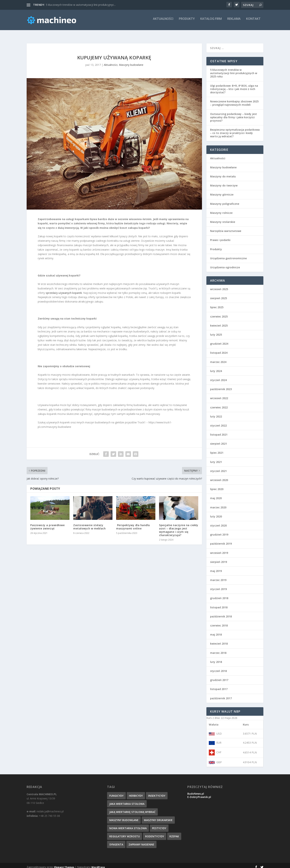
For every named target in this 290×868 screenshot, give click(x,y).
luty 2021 (216, 459)
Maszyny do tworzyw (224, 182)
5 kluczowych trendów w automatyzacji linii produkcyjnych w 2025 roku (234, 70)
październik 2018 (221, 613)
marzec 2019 (218, 577)
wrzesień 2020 (219, 477)
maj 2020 (216, 495)
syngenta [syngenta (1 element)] (116, 841)
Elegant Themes (64, 864)
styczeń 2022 (218, 422)
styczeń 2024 (218, 377)
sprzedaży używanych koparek (64, 289)
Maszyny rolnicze (221, 209)
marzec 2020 (218, 504)
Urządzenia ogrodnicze (225, 264)
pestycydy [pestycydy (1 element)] (159, 825)
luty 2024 (216, 368)
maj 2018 (216, 631)
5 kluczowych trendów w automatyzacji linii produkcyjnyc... (81, 5)
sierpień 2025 (219, 295)
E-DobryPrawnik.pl (199, 794)
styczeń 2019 (218, 586)
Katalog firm (211, 22)
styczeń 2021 (218, 468)
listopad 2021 (219, 431)
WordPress (98, 864)
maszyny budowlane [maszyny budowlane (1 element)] (124, 817)
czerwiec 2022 (219, 404)
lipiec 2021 (217, 449)
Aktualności (163, 22)
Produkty (187, 22)
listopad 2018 (219, 604)
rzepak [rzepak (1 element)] (174, 833)
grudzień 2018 (219, 595)
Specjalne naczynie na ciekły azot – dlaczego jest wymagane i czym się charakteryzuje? (179, 527)
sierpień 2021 (219, 440)
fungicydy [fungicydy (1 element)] (116, 792)
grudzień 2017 (219, 677)
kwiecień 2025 (219, 322)
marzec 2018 (218, 649)
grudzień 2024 (219, 340)
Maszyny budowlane (131, 61)
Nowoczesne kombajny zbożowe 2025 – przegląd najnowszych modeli (234, 100)
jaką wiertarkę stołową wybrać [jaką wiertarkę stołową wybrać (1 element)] (132, 809)
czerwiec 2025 (219, 313)
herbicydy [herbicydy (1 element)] (136, 792)
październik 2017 (221, 695)
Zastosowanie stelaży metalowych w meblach (89, 523)
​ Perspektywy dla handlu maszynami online (133, 523)
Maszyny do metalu (223, 173)
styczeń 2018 (218, 668)
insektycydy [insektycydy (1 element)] (157, 792)
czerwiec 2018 (219, 622)
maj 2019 (216, 568)
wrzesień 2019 (219, 549)
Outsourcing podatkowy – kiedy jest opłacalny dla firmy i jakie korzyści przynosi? (233, 114)
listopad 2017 (219, 686)
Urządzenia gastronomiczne (228, 255)
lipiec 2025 (217, 304)
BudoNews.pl (196, 790)
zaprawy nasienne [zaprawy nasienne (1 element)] (141, 841)
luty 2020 (216, 513)
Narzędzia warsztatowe (226, 228)
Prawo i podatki (220, 237)
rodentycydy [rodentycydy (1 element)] (155, 833)
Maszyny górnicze (222, 191)
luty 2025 (216, 331)
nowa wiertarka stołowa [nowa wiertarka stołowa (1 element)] (128, 825)
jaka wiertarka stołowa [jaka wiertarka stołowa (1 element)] (127, 800)
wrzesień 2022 (219, 395)
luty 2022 (216, 413)
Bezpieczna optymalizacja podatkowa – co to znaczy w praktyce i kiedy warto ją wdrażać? (235, 130)
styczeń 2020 (218, 522)
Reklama (234, 22)
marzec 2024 (218, 359)
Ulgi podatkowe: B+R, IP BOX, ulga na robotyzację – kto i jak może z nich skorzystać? (234, 86)
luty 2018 (216, 659)
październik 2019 (221, 540)
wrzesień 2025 (219, 286)
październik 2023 (221, 386)
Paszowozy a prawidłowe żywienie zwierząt (47, 523)
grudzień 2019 (219, 531)
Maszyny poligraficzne (225, 200)
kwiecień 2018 (219, 640)
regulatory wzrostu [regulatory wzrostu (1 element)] (125, 833)
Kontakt (253, 22)
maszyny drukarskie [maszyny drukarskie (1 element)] (158, 817)
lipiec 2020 (217, 486)
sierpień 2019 (219, 559)
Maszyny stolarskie (223, 219)
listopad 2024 (219, 349)
